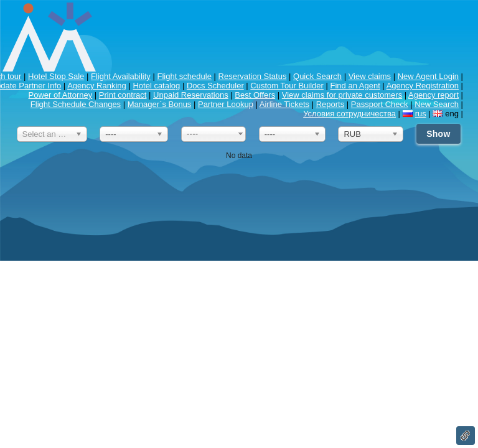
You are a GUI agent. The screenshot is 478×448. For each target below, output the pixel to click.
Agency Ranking (97, 86)
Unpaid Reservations (191, 95)
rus (421, 114)
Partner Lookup (226, 104)
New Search (437, 104)
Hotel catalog (156, 86)
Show (438, 134)
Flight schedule (184, 76)
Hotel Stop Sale (56, 76)
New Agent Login (428, 76)
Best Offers (255, 95)
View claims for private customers (342, 95)
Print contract (123, 95)
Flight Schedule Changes (76, 104)
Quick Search (317, 76)
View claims (370, 76)
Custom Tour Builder (287, 86)
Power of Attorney (61, 95)
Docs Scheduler (215, 86)
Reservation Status (253, 76)
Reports (330, 104)
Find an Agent (355, 86)
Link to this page (466, 436)
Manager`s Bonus (160, 104)
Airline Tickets (284, 104)
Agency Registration (423, 86)
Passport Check (380, 104)
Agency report (433, 95)
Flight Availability (121, 76)
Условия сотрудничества (349, 114)
